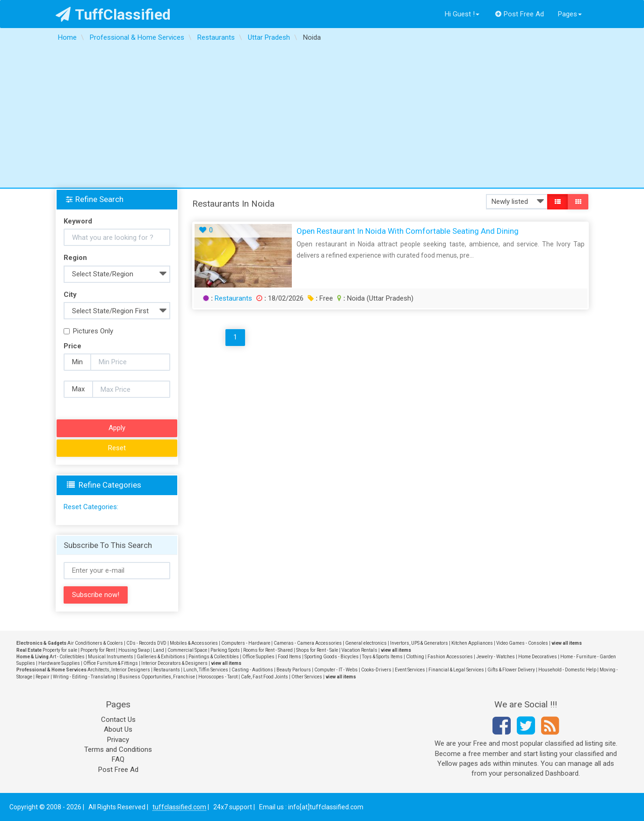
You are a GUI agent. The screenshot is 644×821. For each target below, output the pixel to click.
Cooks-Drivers (376, 670)
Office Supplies (258, 657)
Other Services (307, 677)
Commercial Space (187, 650)
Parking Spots (225, 650)
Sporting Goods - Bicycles (332, 657)
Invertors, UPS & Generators (419, 643)
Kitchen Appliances (472, 643)
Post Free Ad (520, 14)
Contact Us (118, 720)
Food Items (289, 657)
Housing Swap (134, 650)
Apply (117, 428)
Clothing (415, 657)
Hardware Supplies (59, 663)
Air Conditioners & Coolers (95, 643)
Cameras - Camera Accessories (308, 643)
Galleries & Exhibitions (161, 657)
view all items (567, 643)
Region (75, 258)
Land (159, 650)
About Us (118, 729)
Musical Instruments (111, 657)
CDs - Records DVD (146, 643)
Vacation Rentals (359, 650)
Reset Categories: (91, 507)
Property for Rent (98, 650)
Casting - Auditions (252, 670)
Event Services (410, 670)
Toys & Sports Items (382, 657)
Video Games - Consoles (522, 643)
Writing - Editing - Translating (84, 677)
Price (72, 346)
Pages (570, 14)
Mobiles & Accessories (194, 643)
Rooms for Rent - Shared (268, 650)
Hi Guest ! (462, 14)
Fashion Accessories (450, 657)
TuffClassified (113, 14)
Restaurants (233, 298)
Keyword (78, 221)
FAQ (118, 759)
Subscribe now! (96, 595)
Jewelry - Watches (496, 657)
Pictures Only (88, 331)
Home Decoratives (538, 657)
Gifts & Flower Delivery (511, 670)
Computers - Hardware (246, 643)
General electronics (366, 643)
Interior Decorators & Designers (174, 663)
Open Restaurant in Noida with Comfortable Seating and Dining (408, 231)
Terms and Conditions (118, 749)
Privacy (118, 740)
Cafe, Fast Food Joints (264, 677)
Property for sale (60, 650)
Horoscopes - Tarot (218, 677)
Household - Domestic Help (567, 670)
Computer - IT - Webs (336, 670)
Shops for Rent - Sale (317, 650)
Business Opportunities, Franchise (157, 677)
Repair (43, 677)
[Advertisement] (322, 117)
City (70, 295)
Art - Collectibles (67, 657)
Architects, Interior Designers (119, 670)
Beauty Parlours (294, 670)
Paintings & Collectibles (214, 657)
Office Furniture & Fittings (111, 663)
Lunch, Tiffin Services (206, 670)
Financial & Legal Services (456, 670)
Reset (117, 448)
